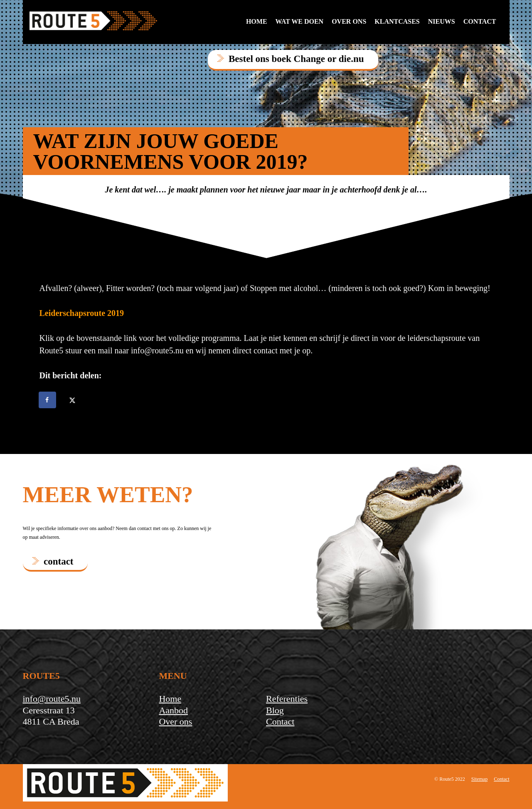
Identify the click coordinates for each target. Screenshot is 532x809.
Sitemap (479, 779)
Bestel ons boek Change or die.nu (296, 59)
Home (257, 21)
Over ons (349, 21)
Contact (280, 721)
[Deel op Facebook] (48, 400)
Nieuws (442, 21)
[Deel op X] (73, 400)
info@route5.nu (52, 699)
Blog (275, 710)
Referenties (287, 699)
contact (480, 21)
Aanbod (173, 710)
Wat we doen (300, 21)
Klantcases (397, 21)
